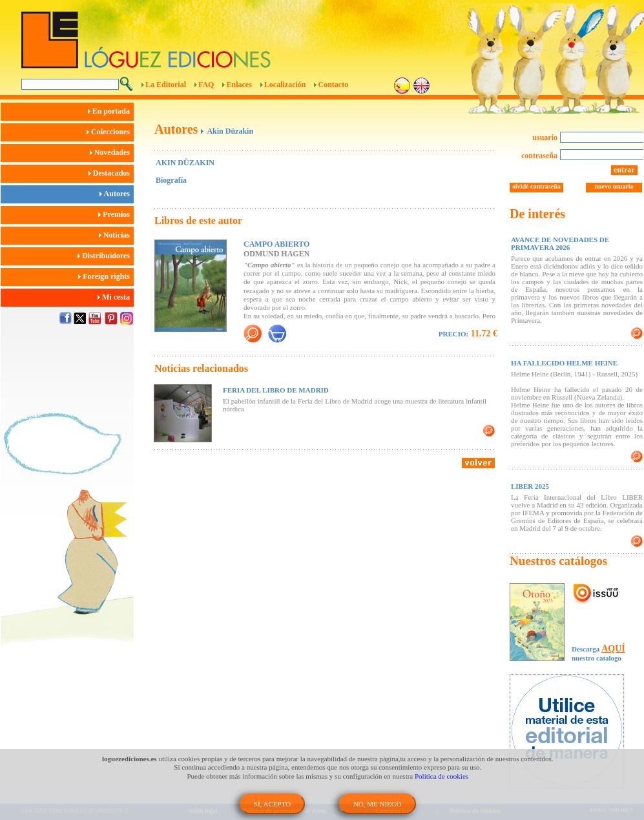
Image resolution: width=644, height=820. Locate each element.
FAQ (206, 85)
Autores (117, 194)
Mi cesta (116, 297)
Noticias (116, 235)
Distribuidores (106, 256)
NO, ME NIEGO (378, 804)
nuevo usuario (614, 186)
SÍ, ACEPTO (272, 804)
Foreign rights (106, 276)
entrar (624, 170)
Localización (285, 85)
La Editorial (166, 85)
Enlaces (239, 85)
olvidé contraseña (536, 186)
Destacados (111, 173)
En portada (111, 111)
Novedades (112, 152)
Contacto (333, 85)
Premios (116, 214)
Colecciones (110, 132)
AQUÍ (613, 649)
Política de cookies (441, 776)
